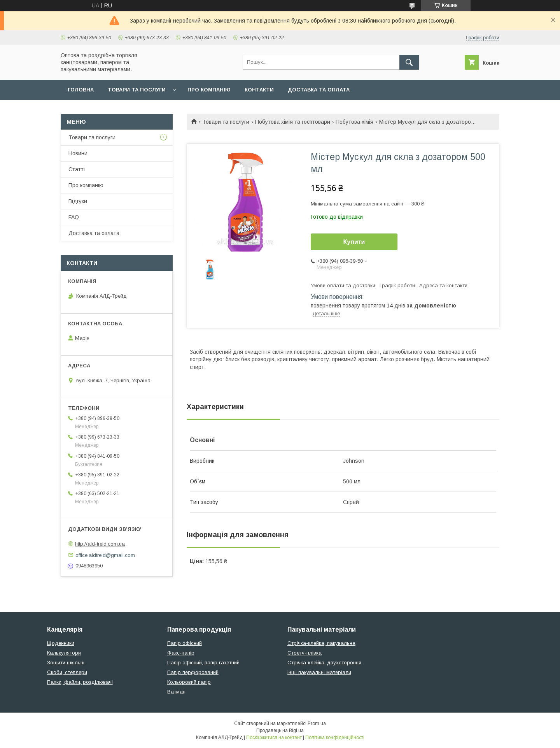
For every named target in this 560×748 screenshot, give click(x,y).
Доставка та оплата (319, 90)
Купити (354, 242)
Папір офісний (185, 643)
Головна (81, 90)
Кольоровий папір (189, 682)
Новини (78, 153)
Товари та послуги (137, 90)
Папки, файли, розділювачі (80, 682)
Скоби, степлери (67, 672)
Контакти (259, 90)
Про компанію (209, 90)
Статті (77, 169)
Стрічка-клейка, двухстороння (324, 663)
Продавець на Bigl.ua (280, 730)
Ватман (176, 692)
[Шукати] (409, 62)
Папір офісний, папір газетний (203, 663)
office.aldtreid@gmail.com (105, 555)
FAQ (74, 217)
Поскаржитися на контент (274, 737)
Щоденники (61, 643)
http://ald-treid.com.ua (100, 544)
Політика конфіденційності (335, 737)
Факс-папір (181, 653)
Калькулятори (64, 653)
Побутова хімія (354, 122)
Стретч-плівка (304, 653)
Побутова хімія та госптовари (293, 122)
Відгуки (78, 201)
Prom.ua (317, 723)
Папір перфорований (193, 672)
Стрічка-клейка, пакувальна (321, 643)
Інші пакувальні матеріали (319, 672)
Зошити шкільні (66, 663)
